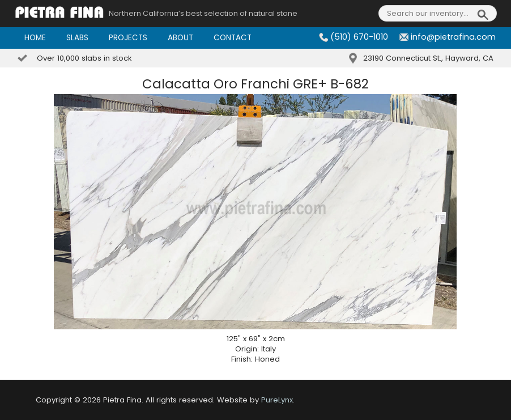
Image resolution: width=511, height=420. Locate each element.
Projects (128, 38)
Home (35, 38)
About (180, 38)
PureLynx (277, 400)
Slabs (77, 38)
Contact (233, 38)
